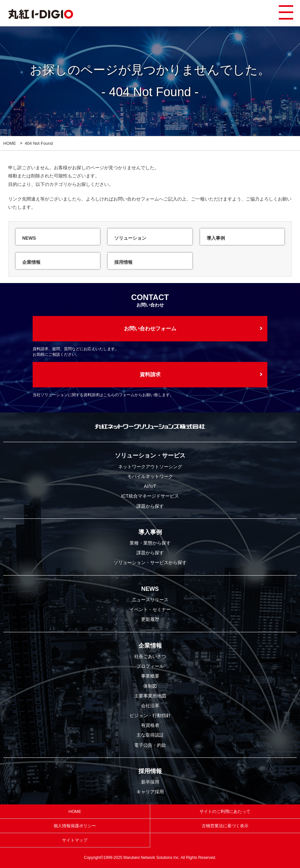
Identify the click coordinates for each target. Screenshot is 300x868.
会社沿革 (150, 706)
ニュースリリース (150, 600)
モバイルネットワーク (150, 476)
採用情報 (150, 771)
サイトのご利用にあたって (225, 811)
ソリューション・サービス (150, 456)
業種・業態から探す (150, 543)
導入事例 (150, 532)
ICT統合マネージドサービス (150, 496)
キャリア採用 (150, 792)
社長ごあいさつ (150, 656)
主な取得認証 (150, 735)
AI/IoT (150, 486)
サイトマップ (75, 840)
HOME (10, 143)
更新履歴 (150, 619)
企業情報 (150, 646)
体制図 (150, 686)
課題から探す (150, 506)
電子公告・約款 (150, 745)
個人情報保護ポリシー (75, 826)
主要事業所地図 (150, 696)
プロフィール (150, 666)
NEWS (150, 589)
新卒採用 (150, 782)
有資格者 (150, 725)
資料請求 (150, 374)
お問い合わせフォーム (136, 199)
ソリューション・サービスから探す (150, 562)
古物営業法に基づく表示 (225, 826)
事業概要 (150, 676)
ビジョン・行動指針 (150, 715)
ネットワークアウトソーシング (150, 467)
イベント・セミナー (150, 609)
